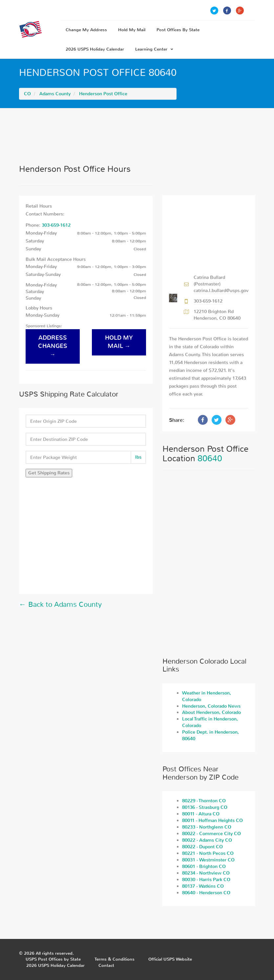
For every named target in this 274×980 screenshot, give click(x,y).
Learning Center (154, 49)
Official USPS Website (170, 959)
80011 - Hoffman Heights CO (212, 820)
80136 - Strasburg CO (205, 807)
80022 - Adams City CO (207, 840)
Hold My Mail (132, 30)
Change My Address (86, 30)
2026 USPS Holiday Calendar (95, 49)
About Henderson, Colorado (211, 712)
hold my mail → (119, 342)
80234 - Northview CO (206, 873)
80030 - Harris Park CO (206, 880)
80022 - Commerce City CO (211, 834)
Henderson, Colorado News (211, 706)
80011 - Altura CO (201, 814)
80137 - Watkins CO (203, 886)
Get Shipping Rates (49, 473)
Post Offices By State (178, 30)
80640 (210, 458)
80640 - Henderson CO (206, 893)
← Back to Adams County (60, 604)
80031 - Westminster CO (208, 860)
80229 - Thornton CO (204, 801)
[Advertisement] (137, 136)
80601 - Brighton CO (204, 866)
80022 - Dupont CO (202, 847)
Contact (106, 965)
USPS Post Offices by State (53, 959)
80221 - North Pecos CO (208, 853)
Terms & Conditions (115, 959)
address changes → (53, 346)
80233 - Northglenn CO (207, 827)
